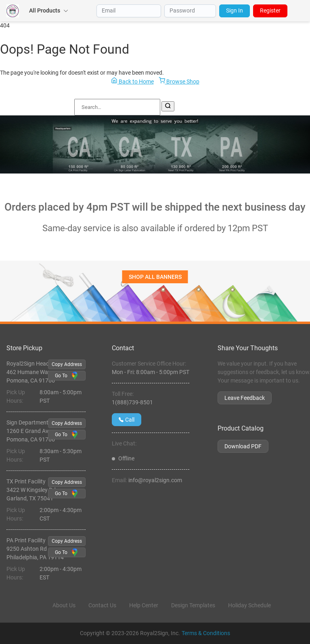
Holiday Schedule (249, 605)
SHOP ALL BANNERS (155, 277)
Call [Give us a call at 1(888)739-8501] (127, 420)
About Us (64, 605)
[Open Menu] (300, 11)
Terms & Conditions (206, 633)
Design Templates (193, 605)
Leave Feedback (245, 398)
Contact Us (102, 605)
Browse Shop (179, 81)
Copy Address (67, 364)
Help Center (144, 605)
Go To (67, 376)
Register (270, 10)
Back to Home (132, 81)
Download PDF (243, 446)
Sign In (235, 10)
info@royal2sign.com (155, 480)
